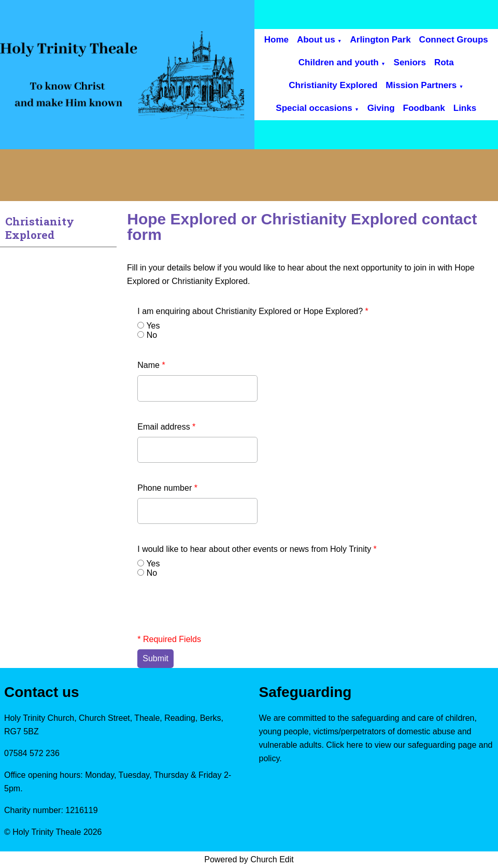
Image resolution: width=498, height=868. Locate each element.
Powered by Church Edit (249, 859)
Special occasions (314, 108)
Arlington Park (380, 40)
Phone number (167, 488)
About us (316, 40)
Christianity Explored (333, 85)
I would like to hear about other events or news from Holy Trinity (257, 549)
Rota (444, 62)
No (152, 335)
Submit (155, 658)
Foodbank (424, 108)
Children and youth (339, 62)
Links (465, 108)
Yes (153, 326)
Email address (166, 427)
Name (151, 365)
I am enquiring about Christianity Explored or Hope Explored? (253, 311)
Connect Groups (454, 40)
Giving (381, 108)
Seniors (410, 62)
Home (276, 40)
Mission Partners (421, 85)
